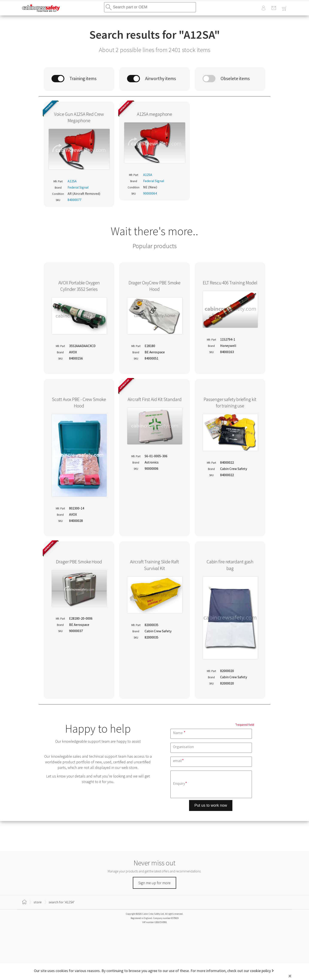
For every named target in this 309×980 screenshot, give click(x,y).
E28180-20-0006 (81, 618)
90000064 (150, 193)
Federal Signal (78, 187)
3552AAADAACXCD (82, 346)
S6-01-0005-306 (156, 456)
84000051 (151, 358)
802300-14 (77, 508)
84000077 (74, 200)
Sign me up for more (154, 883)
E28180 (150, 346)
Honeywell (228, 346)
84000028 (76, 521)
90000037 (76, 631)
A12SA (72, 181)
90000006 (151, 468)
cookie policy (260, 971)
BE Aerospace (155, 352)
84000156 (76, 358)
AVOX (73, 352)
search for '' (62, 902)
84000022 (227, 462)
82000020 (227, 671)
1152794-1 (228, 339)
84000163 (227, 352)
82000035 (151, 625)
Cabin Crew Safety (234, 469)
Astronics (152, 462)
